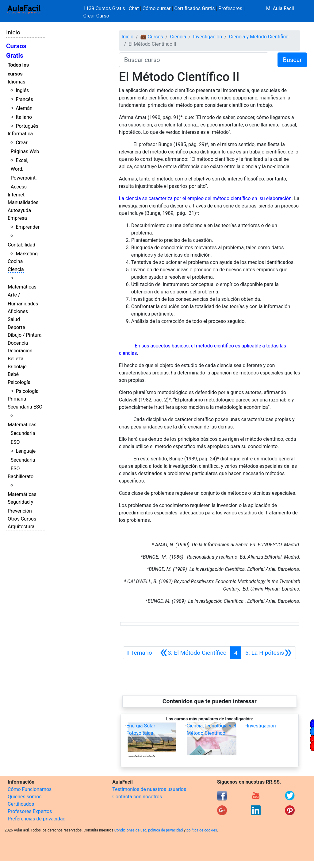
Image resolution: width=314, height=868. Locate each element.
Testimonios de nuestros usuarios (149, 789)
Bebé (13, 374)
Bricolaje (17, 367)
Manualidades (23, 202)
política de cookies (202, 830)
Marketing (27, 254)
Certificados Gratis (194, 8)
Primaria (17, 399)
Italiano (24, 117)
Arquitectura (21, 527)
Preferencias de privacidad (37, 819)
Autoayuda (19, 210)
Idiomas (16, 82)
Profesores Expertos (30, 811)
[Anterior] (193, 653)
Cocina (15, 261)
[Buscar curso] (194, 60)
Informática (20, 134)
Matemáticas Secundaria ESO (22, 434)
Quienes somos (25, 797)
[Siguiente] (268, 653)
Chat (134, 8)
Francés (24, 99)
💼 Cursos (152, 37)
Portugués (27, 126)
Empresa (17, 218)
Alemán (24, 108)
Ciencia (16, 269)
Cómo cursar (157, 8)
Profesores (230, 8)
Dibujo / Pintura (25, 335)
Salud (14, 319)
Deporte (16, 327)
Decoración (20, 351)
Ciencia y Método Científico (259, 37)
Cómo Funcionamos (30, 789)
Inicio (13, 32)
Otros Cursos (22, 519)
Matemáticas (22, 287)
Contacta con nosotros (137, 797)
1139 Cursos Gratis (105, 8)
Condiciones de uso (130, 830)
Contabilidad (21, 245)
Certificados (21, 804)
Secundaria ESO (25, 407)
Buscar (292, 60)
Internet (16, 195)
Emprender (28, 227)
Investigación (208, 37)
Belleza (15, 359)
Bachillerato (21, 477)
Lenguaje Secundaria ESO (23, 460)
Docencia (18, 343)
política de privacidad (165, 830)
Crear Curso (96, 16)
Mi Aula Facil (280, 8)
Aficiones (18, 311)
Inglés (22, 90)
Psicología (19, 382)
